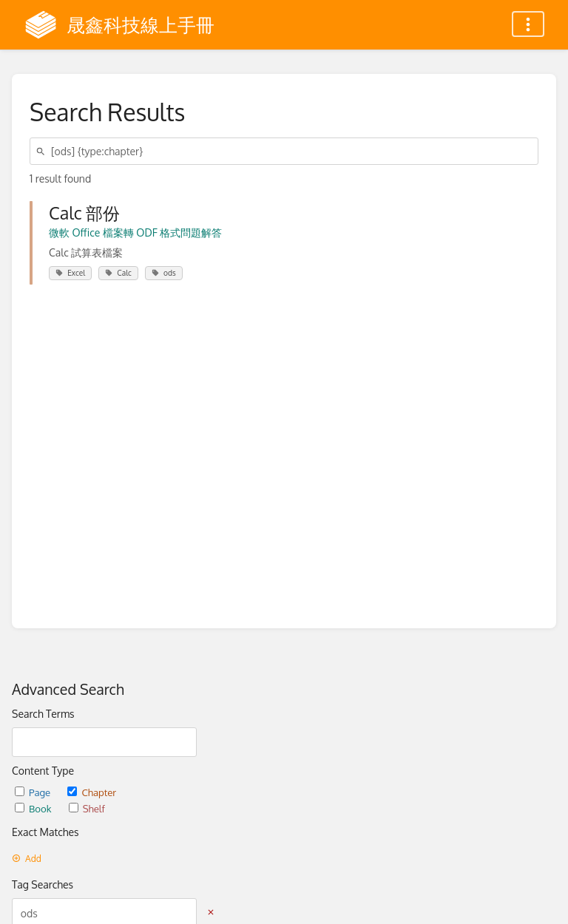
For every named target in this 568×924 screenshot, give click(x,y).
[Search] (43, 151)
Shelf (87, 808)
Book (34, 808)
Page (34, 792)
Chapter (92, 792)
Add (27, 859)
